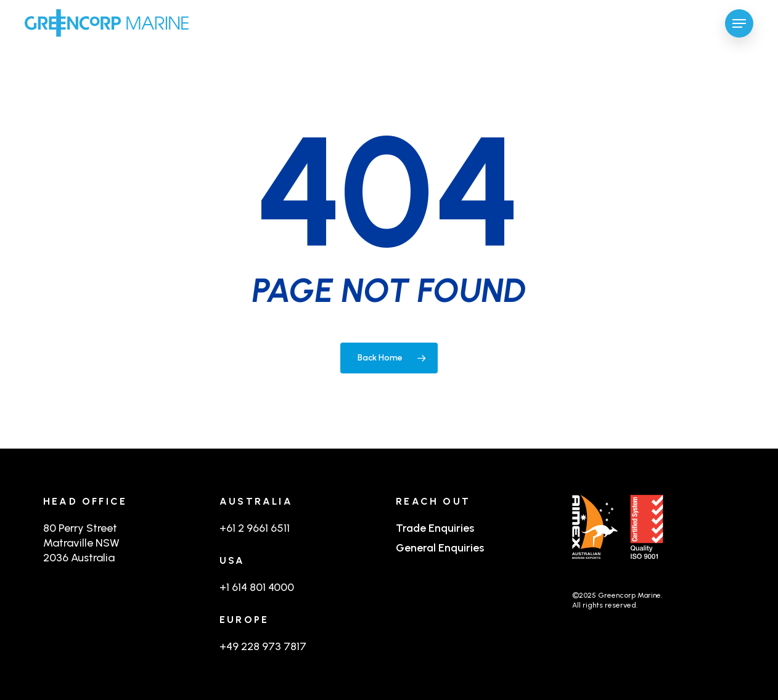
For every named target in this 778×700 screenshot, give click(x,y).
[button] (739, 23)
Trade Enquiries (435, 528)
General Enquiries (440, 548)
